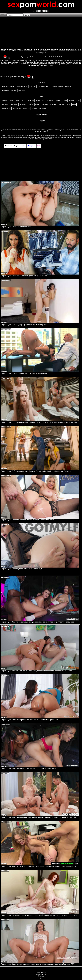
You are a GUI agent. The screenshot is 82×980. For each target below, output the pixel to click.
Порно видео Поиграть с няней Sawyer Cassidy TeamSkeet (24, 276)
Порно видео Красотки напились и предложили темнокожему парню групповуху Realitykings (38, 622)
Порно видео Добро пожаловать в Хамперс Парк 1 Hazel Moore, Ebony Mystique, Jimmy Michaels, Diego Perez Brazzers (40, 422)
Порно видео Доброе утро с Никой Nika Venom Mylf (21, 569)
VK (41, 978)
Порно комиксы (41, 974)
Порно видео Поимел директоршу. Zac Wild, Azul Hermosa (24, 373)
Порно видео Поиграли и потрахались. (16, 227)
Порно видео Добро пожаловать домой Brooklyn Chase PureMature (28, 520)
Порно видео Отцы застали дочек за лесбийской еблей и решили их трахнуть (41, 51)
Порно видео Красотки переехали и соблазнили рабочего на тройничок (29, 720)
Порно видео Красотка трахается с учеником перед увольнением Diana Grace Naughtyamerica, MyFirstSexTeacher (40, 866)
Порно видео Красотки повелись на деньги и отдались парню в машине (29, 769)
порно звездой (47, 139)
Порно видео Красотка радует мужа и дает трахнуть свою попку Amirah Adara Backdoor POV (38, 964)
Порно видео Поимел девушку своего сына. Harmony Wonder (25, 325)
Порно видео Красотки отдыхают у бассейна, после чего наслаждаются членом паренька (37, 671)
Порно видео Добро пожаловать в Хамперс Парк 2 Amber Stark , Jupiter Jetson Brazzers (36, 471)
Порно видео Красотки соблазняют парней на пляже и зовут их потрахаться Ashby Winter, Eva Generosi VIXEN (40, 817)
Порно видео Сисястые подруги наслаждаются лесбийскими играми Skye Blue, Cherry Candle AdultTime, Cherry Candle (40, 915)
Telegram (41, 976)
